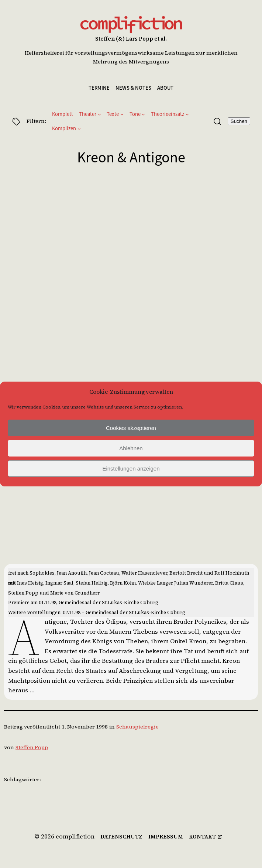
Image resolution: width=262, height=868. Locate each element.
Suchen (239, 121)
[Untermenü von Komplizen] (79, 129)
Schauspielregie (137, 727)
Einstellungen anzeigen (131, 469)
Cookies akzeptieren (131, 428)
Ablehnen (131, 448)
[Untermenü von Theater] (99, 114)
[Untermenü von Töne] (143, 114)
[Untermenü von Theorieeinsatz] (187, 114)
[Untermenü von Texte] (122, 114)
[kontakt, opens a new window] (205, 837)
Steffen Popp (32, 747)
